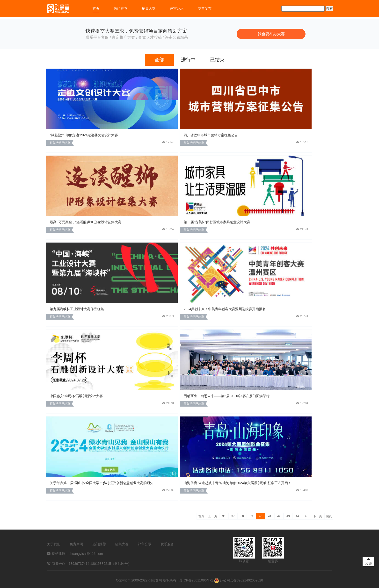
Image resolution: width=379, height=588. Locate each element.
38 (242, 516)
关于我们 (54, 544)
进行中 (188, 60)
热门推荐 (121, 8)
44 (297, 516)
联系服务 (167, 544)
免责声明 (76, 544)
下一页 (318, 516)
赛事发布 (205, 8)
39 (251, 516)
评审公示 (177, 8)
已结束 (217, 60)
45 (306, 516)
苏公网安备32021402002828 (239, 580)
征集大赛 (149, 8)
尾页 (329, 516)
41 (270, 516)
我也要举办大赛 (271, 34)
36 (224, 516)
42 (279, 516)
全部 (159, 60)
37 (233, 516)
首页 (96, 8)
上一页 (213, 516)
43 (288, 516)
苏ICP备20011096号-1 (196, 580)
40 (260, 516)
